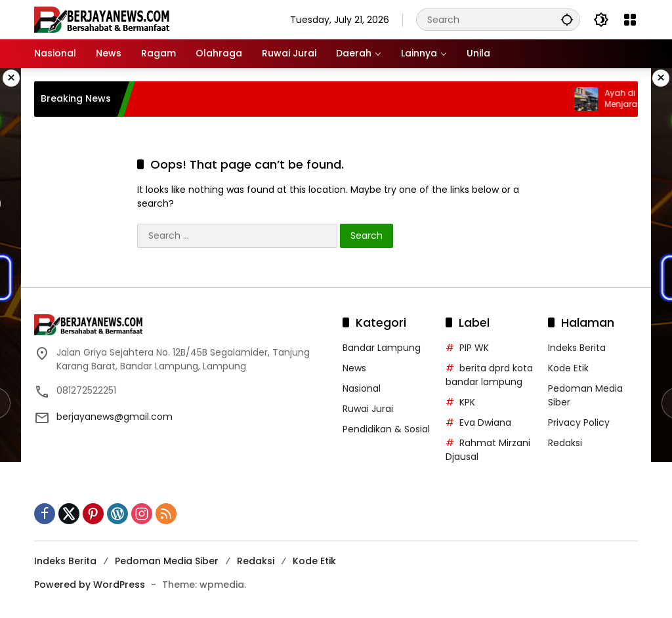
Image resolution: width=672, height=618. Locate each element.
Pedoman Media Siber (167, 561)
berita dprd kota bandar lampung (489, 375)
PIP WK (474, 348)
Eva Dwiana (485, 422)
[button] (567, 19)
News (354, 368)
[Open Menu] (630, 20)
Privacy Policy (579, 422)
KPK (467, 402)
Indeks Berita (577, 348)
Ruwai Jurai (368, 409)
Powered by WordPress (90, 585)
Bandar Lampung (382, 348)
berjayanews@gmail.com (115, 417)
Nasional (362, 388)
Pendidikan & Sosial (386, 429)
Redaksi (565, 443)
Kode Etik (568, 368)
